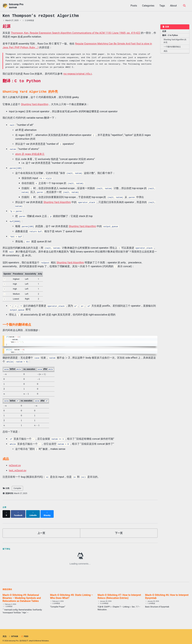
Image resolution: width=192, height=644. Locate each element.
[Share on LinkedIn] (34, 512)
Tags (162, 6)
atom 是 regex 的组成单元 (30, 154)
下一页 (119, 530)
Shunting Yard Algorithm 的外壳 (175, 41)
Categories (148, 6)
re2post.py (15, 465)
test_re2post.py (18, 470)
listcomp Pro (16, 6)
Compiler (17, 488)
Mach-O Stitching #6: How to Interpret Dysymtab (167, 593)
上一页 (41, 530)
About (173, 6)
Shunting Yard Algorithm (35, 104)
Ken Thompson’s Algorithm (41, 16)
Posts (134, 6)
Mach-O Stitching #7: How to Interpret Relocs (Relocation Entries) (119, 593)
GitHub (13, 633)
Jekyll (31, 638)
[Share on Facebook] (19, 512)
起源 (164, 31)
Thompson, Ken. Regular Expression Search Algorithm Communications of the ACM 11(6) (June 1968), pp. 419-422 (76, 33)
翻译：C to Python (169, 35)
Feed (25, 633)
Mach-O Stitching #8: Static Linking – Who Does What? (71, 593)
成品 (165, 50)
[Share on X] (7, 512)
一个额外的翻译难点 (171, 46)
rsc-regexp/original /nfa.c (77, 74)
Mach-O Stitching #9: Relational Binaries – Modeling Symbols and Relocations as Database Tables (22, 595)
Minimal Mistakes (42, 638)
